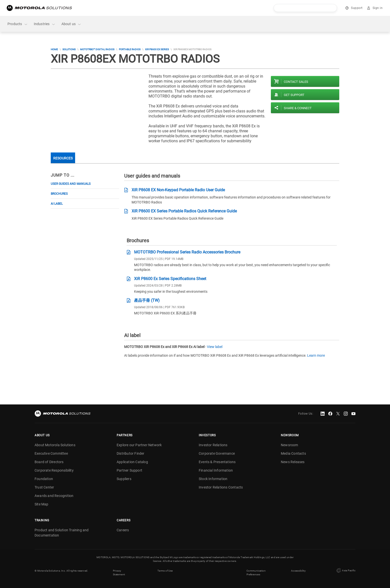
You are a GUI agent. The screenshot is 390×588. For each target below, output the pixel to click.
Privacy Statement (119, 573)
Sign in (378, 8)
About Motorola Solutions (55, 445)
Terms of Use (165, 571)
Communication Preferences (256, 573)
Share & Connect (298, 108)
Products (18, 24)
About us (72, 24)
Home (54, 49)
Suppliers (124, 479)
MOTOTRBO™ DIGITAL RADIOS (97, 49)
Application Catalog (132, 462)
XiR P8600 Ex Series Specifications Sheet (170, 279)
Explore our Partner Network (139, 445)
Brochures (59, 194)
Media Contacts (293, 453)
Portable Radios (130, 49)
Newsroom (290, 445)
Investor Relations (213, 445)
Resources (63, 158)
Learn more (316, 355)
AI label (57, 204)
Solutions (69, 49)
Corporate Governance (217, 453)
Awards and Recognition (54, 496)
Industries (45, 24)
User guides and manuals (71, 184)
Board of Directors (49, 462)
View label (215, 347)
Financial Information (216, 470)
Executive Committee (51, 453)
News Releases (293, 462)
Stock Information (213, 479)
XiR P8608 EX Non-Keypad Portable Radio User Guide (178, 190)
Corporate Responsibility (54, 470)
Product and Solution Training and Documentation (62, 533)
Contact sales (296, 82)
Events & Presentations (217, 462)
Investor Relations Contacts (221, 487)
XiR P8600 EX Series (157, 49)
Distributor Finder (131, 453)
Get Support (294, 95)
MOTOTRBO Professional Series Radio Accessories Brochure (187, 252)
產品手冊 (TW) (147, 300)
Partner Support (129, 470)
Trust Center (44, 487)
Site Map (42, 504)
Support (357, 8)
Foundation (44, 479)
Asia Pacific (345, 571)
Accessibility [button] (298, 571)
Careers (123, 530)
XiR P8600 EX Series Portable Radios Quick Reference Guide (184, 211)
